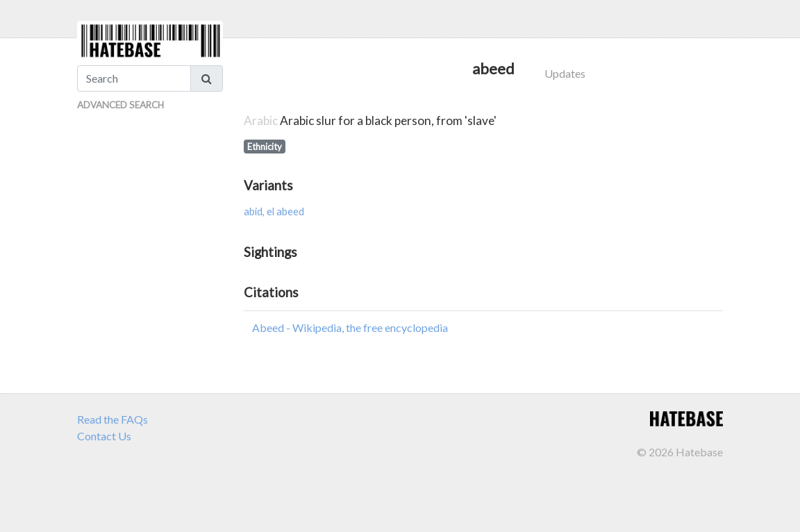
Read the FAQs (112, 419)
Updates (565, 73)
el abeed (285, 211)
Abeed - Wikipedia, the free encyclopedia (350, 327)
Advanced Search (120, 105)
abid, (255, 211)
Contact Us (104, 436)
